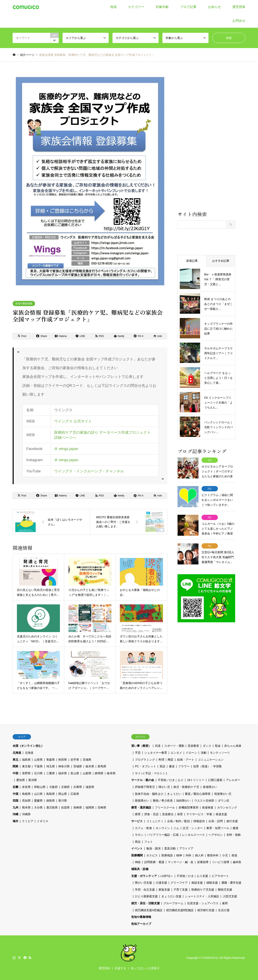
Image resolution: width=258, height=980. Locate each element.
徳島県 (51, 801)
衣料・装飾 (234, 835)
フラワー (184, 766)
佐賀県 (65, 807)
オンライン (163, 828)
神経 (138, 862)
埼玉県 (51, 766)
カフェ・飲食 (143, 828)
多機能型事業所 (189, 807)
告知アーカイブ (141, 924)
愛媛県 (38, 801)
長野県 (26, 773)
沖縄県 (26, 814)
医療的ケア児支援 (203, 890)
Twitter (19, 958)
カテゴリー (136, 7)
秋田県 (63, 760)
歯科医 (237, 862)
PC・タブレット (145, 766)
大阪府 (53, 787)
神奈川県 (64, 766)
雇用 (225, 903)
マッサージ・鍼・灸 (181, 862)
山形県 (38, 760)
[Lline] (80, 336)
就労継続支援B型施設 (180, 910)
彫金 (218, 746)
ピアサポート (220, 876)
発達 (234, 855)
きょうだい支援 (171, 896)
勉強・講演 (153, 848)
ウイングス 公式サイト (73, 421)
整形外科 (213, 855)
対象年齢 (162, 7)
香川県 (63, 801)
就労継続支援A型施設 (149, 910)
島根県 (26, 794)
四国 (15, 801)
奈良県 (26, 787)
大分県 (38, 807)
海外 (15, 821)
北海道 (17, 753)
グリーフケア (179, 883)
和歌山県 (40, 787)
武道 (158, 746)
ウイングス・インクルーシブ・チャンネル (89, 471)
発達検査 (208, 807)
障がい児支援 (143, 883)
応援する (120, 968)
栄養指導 (203, 862)
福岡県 (90, 807)
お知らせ (214, 7)
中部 (15, 773)
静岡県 (99, 773)
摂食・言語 (151, 814)
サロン (139, 835)
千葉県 (38, 766)
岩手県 (75, 760)
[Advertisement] (206, 141)
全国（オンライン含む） (28, 746)
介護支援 (161, 883)
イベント (137, 848)
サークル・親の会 (143, 780)
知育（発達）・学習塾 (207, 766)
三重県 (51, 773)
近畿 (15, 787)
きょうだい (174, 794)
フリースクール (165, 807)
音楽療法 (168, 814)
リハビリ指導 (221, 862)
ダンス (207, 746)
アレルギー (233, 780)
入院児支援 (230, 896)
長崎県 (78, 807)
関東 (15, 766)
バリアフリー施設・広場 (163, 835)
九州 (15, 807)
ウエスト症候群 (204, 801)
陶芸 (171, 760)
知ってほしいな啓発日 (145, 968)
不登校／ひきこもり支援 (192, 876)
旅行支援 (232, 821)
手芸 (138, 753)
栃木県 (90, 766)
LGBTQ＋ (167, 876)
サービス (137, 821)
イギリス (43, 821)
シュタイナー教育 (156, 753)
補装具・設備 (140, 869)
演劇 (204, 753)
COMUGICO (210, 958)
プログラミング (145, 760)
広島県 (75, 794)
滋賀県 (90, 787)
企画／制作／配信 (179, 821)
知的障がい (183, 801)
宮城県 (87, 760)
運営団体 (239, 7)
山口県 (38, 794)
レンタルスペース (193, 835)
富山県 (75, 773)
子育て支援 (181, 890)
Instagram (14, 958)
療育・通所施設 (141, 807)
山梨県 (87, 773)
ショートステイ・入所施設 (202, 896)
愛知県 (21, 780)
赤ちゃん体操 (233, 746)
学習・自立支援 (145, 890)
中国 (15, 794)
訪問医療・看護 (154, 862)
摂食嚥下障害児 (145, 787)
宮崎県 (102, 807)
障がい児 (164, 787)
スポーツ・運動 (174, 746)
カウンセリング (227, 807)
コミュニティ (155, 821)
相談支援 (197, 883)
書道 (172, 766)
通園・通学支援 (231, 883)
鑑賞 (236, 828)
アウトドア (186, 848)
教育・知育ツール (218, 828)
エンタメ (176, 753)
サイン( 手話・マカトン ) (151, 773)
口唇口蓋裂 (215, 780)
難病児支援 (225, 890)
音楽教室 (193, 746)
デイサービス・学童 (199, 814)
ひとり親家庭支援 (146, 896)
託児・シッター (193, 828)
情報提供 (199, 821)
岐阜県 (111, 773)
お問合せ (239, 21)
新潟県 (33, 780)
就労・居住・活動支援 (146, 903)
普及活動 (170, 848)
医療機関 (137, 855)
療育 (138, 814)
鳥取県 (51, 794)
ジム (176, 828)
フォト (149, 842)
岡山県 (63, 794)
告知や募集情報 (24, 304)
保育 (180, 814)
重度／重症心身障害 (198, 794)
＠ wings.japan (66, 449)
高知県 (26, 801)
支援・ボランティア (144, 876)
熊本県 (26, 807)
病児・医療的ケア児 (186, 787)
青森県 (51, 760)
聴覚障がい (142, 801)
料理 (161, 760)
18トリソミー (196, 780)
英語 (162, 766)
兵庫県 (78, 787)
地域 (113, 7)
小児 (225, 855)
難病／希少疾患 (163, 801)
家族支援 (164, 890)
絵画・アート (186, 760)
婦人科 (199, 855)
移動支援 (212, 883)
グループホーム (173, 903)
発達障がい (210, 787)
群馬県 (102, 766)
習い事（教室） (141, 746)
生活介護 (224, 910)
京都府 (65, 787)
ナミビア (28, 821)
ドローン (191, 753)
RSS (30, 958)
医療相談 (167, 855)
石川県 (38, 773)
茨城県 (78, 766)
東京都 (26, 766)
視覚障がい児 (223, 794)
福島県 (26, 760)
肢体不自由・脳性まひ (149, 794)
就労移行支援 (206, 910)
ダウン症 (224, 801)
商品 (138, 842)
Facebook (25, 958)
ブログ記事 (188, 7)
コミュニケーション (211, 760)
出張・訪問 (216, 821)
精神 (179, 855)
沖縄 (15, 814)
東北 (15, 760)
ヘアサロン (216, 835)
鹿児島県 (52, 807)
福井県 (63, 773)
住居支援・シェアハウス (203, 903)
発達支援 (221, 814)
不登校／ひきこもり (171, 780)
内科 (189, 855)
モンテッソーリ (220, 753)
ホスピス (152, 855)
